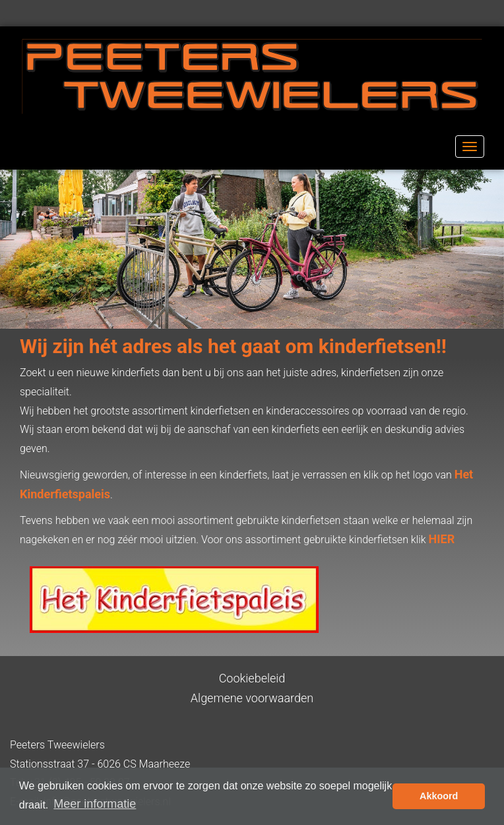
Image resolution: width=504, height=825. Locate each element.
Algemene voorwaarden (252, 698)
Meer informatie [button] (95, 804)
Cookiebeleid (252, 678)
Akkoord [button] (439, 796)
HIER (442, 539)
